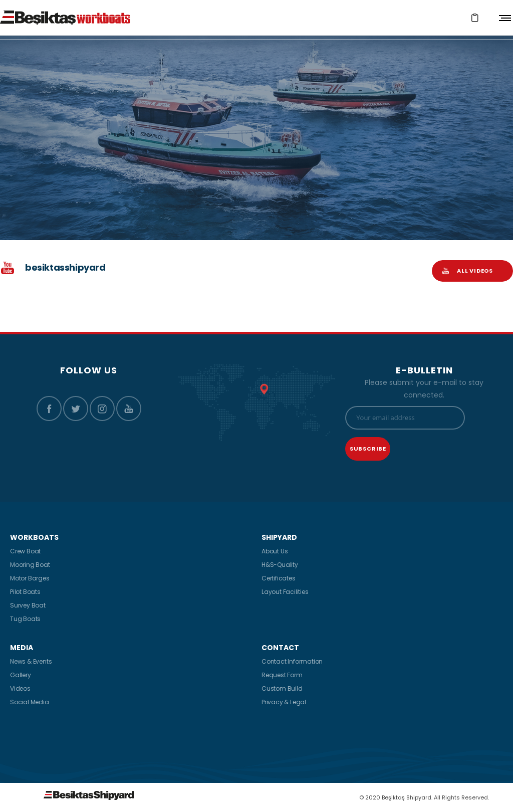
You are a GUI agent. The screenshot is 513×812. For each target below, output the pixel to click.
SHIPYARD (279, 537)
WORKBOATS (34, 537)
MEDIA (22, 648)
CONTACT (280, 648)
